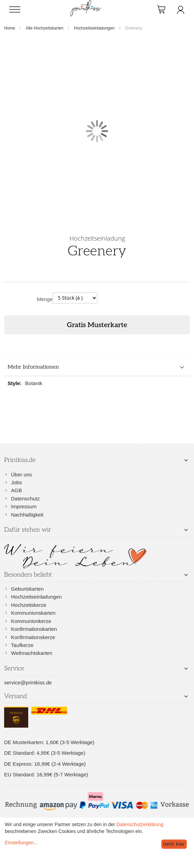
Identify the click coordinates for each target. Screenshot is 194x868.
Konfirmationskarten (34, 629)
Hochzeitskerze (29, 605)
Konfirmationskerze (33, 637)
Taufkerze (22, 645)
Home (10, 28)
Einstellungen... (21, 843)
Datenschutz (25, 499)
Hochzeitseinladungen (94, 28)
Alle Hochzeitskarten (45, 28)
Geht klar (174, 844)
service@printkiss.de (28, 682)
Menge (45, 299)
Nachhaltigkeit (27, 515)
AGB (17, 490)
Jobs (17, 482)
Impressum (24, 506)
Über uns (21, 474)
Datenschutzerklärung (140, 824)
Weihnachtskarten (32, 653)
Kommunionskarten (33, 613)
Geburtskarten (27, 589)
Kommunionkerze (31, 621)
